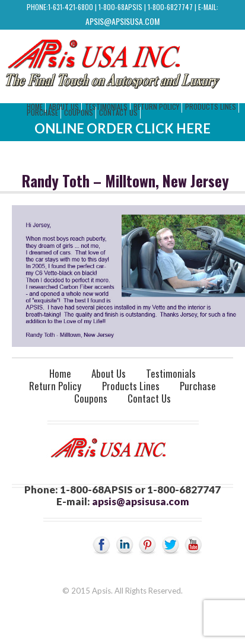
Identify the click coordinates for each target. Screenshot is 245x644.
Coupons (79, 112)
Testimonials (171, 373)
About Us (109, 373)
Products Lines (211, 106)
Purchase (42, 112)
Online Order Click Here (122, 128)
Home (60, 373)
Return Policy (156, 106)
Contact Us (118, 112)
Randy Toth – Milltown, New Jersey (125, 181)
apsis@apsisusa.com (122, 21)
